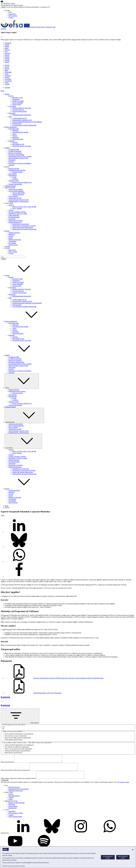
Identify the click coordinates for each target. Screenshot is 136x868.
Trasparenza (16, 99)
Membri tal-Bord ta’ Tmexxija (22, 108)
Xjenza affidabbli (18, 103)
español (7, 45)
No (3, 729)
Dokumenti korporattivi (16, 795)
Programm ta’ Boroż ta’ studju (18, 214)
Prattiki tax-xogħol (18, 101)
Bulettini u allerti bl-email (16, 807)
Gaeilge (7, 58)
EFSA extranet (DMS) (15, 821)
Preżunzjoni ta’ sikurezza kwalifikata (20, 163)
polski (6, 74)
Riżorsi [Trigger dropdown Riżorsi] (22, 381)
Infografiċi (16, 137)
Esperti (11, 238)
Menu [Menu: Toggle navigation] (3, 91)
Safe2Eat (15, 143)
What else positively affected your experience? (15, 773)
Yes (3, 727)
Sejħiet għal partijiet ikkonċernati (23, 227)
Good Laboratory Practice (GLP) (19, 200)
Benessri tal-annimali (15, 153)
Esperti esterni (17, 104)
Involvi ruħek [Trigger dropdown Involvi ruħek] (23, 441)
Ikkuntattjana (12, 812)
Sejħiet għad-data (14, 215)
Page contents (20, 716)
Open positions (13, 245)
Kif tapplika (12, 243)
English (7, 55)
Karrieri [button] (21, 489)
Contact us (122, 786)
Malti (6, 70)
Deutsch (7, 50)
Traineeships (12, 241)
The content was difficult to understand (17, 747)
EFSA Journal (13, 16)
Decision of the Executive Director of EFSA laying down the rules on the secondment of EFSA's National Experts (54, 678)
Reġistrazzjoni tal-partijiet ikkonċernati (24, 229)
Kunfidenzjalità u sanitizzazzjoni (19, 201)
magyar (7, 69)
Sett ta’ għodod (13, 196)
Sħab (10, 117)
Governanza (12, 106)
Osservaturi (12, 219)
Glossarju (11, 165)
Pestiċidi (11, 162)
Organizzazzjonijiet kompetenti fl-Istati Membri (27, 122)
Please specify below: (7, 763)
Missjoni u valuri (18, 98)
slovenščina (8, 81)
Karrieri (7, 231)
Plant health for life (18, 144)
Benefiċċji (12, 234)
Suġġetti (7, 148)
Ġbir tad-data (13, 174)
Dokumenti (12, 113)
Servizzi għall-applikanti (16, 191)
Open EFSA (12, 14)
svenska (7, 84)
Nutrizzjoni (12, 160)
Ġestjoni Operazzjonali (19, 111)
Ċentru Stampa (13, 811)
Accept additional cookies (108, 857)
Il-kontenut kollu (14, 129)
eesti (6, 52)
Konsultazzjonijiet (14, 217)
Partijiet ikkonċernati (15, 222)
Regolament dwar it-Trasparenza (18, 793)
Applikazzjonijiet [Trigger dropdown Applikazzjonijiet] (24, 415)
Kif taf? (4, 7)
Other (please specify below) (14, 740)
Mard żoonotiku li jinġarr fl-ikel (18, 158)
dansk (6, 48)
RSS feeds (12, 809)
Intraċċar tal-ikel (17, 172)
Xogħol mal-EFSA (14, 233)
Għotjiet (11, 210)
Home (6, 506)
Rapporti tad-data (14, 169)
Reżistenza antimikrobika (16, 155)
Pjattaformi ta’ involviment (21, 224)
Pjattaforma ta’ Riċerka (16, 221)
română (7, 77)
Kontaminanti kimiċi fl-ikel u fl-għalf (20, 156)
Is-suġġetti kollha (14, 149)
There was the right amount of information (18, 738)
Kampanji (11, 141)
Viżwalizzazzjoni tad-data (20, 132)
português (8, 76)
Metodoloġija (13, 175)
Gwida (14, 177)
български (8, 43)
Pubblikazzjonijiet (10, 186)
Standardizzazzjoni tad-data (17, 170)
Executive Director (18, 110)
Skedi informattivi (18, 139)
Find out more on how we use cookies (14, 866)
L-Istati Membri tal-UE (19, 118)
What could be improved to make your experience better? (18, 783)
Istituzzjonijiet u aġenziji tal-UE (22, 120)
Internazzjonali (17, 124)
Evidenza (15, 179)
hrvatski (7, 60)
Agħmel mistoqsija (18, 195)
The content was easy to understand (16, 736)
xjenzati (11, 236)
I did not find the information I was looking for (19, 745)
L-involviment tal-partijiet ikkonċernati (24, 125)
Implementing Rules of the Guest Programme (33, 693)
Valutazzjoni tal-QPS (15, 198)
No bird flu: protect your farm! (22, 146)
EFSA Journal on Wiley (16, 817)
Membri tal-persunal (15, 240)
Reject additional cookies (123, 857)
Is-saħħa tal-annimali (15, 151)
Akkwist (11, 205)
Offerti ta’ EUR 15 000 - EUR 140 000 (24, 207)
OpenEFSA (12, 816)
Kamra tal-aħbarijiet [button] (25, 321)
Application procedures (16, 189)
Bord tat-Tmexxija (14, 791)
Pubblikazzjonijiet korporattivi (22, 115)
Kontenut (5, 697)
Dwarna (7, 94)
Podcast (15, 136)
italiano (7, 62)
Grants (11, 804)
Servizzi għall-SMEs (19, 193)
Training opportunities (15, 184)
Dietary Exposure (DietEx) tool (22, 182)
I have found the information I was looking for (19, 734)
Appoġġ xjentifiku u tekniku (17, 212)
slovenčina (8, 79)
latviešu (7, 65)
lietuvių (7, 67)
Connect (11, 17)
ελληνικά (7, 53)
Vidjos (14, 134)
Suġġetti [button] (22, 355)
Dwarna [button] (21, 275)
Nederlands (8, 72)
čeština (7, 46)
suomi (6, 83)
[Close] (2, 37)
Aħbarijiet (15, 130)
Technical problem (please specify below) (18, 751)
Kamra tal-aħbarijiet (11, 127)
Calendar (7, 88)
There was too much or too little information (18, 749)
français (7, 57)
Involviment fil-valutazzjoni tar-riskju (24, 226)
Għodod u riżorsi (14, 181)
